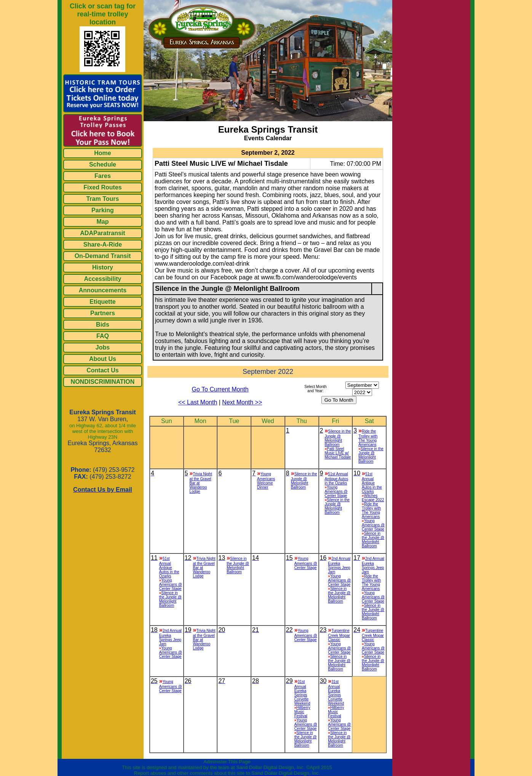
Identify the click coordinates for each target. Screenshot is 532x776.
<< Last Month (198, 402)
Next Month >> (242, 402)
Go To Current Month (220, 389)
